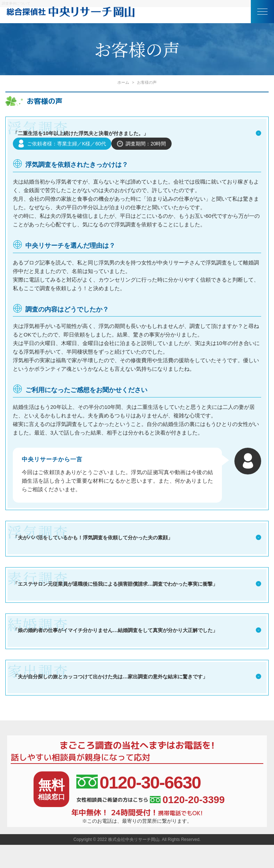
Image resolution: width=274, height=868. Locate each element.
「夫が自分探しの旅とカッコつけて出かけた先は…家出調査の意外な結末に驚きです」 (137, 676)
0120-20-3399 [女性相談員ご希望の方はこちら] (187, 799)
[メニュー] (262, 12)
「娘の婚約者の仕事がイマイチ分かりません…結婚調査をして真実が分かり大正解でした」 (137, 629)
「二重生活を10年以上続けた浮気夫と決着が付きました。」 (137, 133)
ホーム (123, 82)
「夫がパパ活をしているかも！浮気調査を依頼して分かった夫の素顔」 (137, 536)
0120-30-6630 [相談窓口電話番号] (139, 782)
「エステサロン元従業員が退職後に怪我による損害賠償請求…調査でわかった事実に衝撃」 (137, 583)
